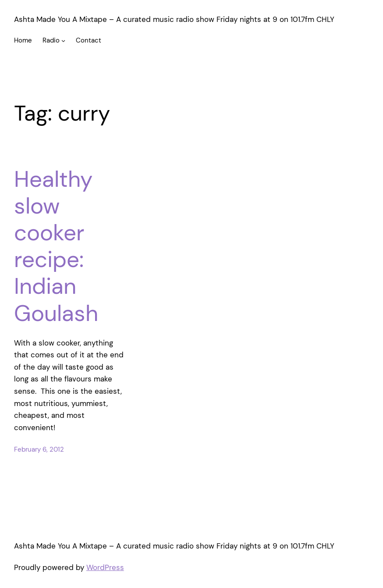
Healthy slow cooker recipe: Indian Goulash (56, 246)
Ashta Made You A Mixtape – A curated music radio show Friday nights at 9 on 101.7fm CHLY (174, 19)
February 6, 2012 (39, 449)
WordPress (105, 567)
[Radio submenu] (63, 41)
